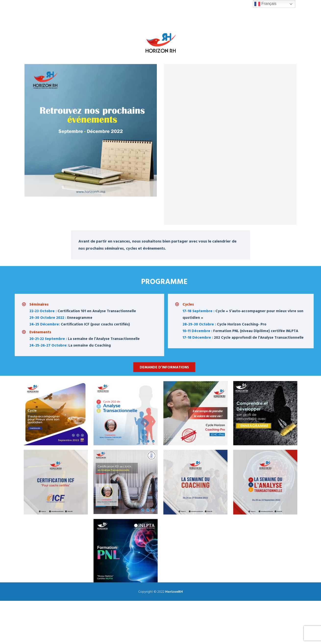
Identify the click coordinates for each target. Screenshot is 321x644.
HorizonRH (174, 592)
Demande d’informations (164, 367)
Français (265, 4)
